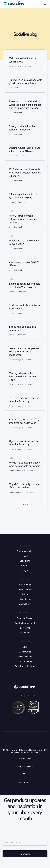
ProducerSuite (25, 590)
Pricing (25, 556)
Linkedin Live (25, 599)
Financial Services (25, 618)
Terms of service (25, 766)
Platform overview (25, 551)
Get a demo (25, 561)
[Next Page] (25, 505)
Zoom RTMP (25, 604)
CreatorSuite (25, 585)
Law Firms (25, 628)
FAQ (25, 774)
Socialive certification (25, 666)
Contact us (25, 566)
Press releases (25, 657)
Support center (25, 661)
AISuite (25, 594)
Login (25, 570)
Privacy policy (25, 759)
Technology (25, 633)
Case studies (25, 652)
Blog (25, 647)
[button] (45, 4)
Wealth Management (25, 623)
